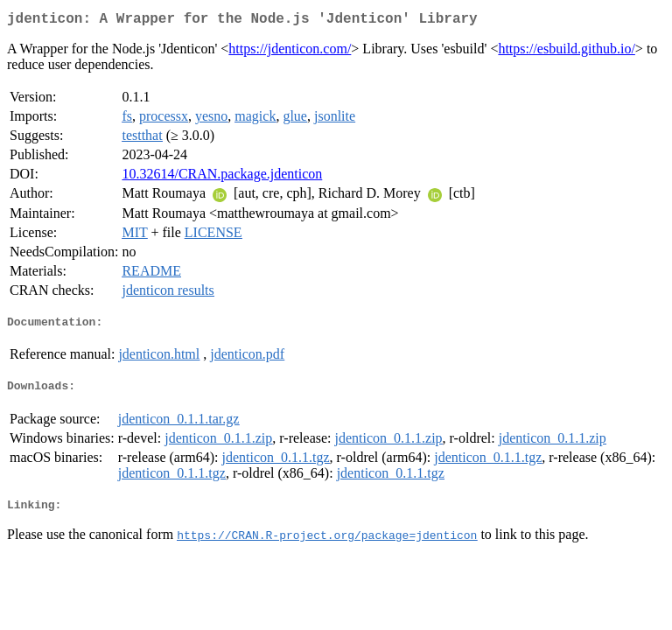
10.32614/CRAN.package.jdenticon (222, 177)
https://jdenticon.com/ (290, 52)
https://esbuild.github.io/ (566, 52)
